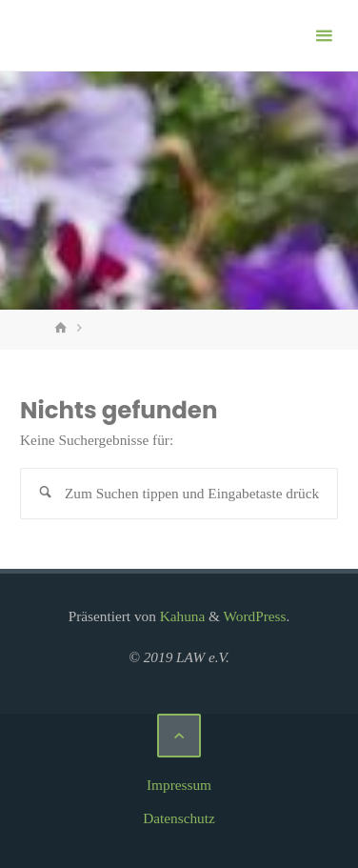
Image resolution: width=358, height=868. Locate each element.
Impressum (179, 785)
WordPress (255, 616)
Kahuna (180, 616)
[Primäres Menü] (324, 36)
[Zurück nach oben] (179, 736)
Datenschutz (179, 818)
